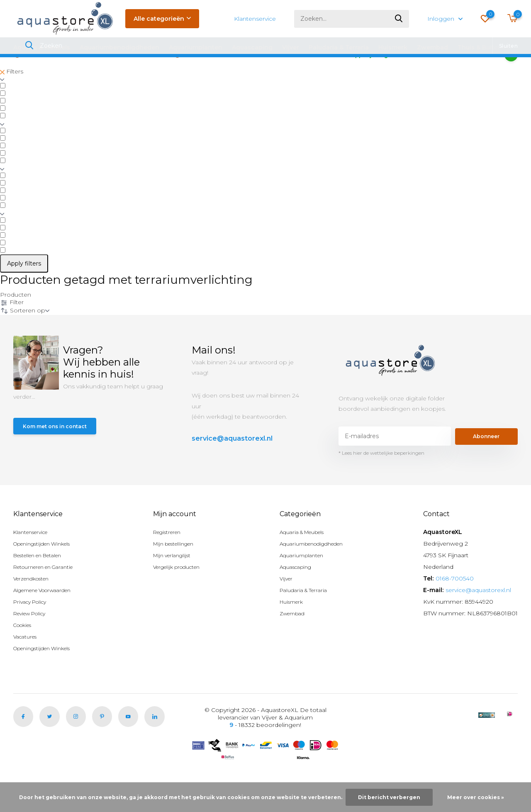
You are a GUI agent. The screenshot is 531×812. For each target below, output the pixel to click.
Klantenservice (255, 19)
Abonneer (486, 461)
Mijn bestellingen (178, 568)
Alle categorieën (162, 19)
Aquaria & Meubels (42, 47)
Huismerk (393, 47)
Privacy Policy (33, 627)
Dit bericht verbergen (389, 797)
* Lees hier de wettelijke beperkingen (381, 478)
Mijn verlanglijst (175, 580)
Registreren (171, 557)
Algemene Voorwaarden (49, 615)
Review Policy (33, 638)
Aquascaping (252, 47)
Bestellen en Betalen (43, 580)
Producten (16, 319)
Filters (12, 96)
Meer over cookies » (476, 797)
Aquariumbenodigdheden (119, 47)
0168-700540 (455, 603)
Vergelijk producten (182, 592)
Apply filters (24, 288)
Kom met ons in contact (60, 452)
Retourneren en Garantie (49, 592)
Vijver (291, 47)
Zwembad (432, 47)
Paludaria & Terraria (339, 47)
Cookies (25, 650)
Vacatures (27, 661)
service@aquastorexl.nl (232, 463)
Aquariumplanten (196, 47)
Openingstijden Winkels (47, 568)
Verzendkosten (35, 603)
